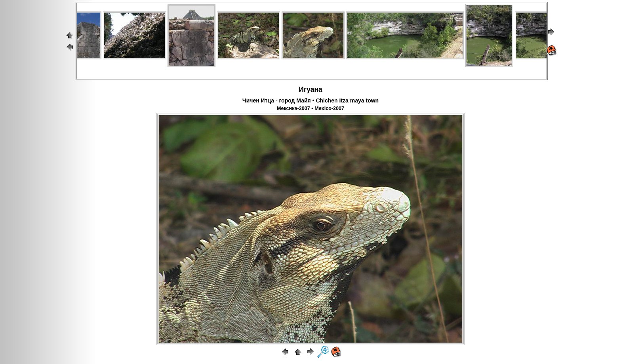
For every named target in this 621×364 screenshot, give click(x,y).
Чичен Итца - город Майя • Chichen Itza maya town (310, 100)
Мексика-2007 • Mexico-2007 (310, 108)
